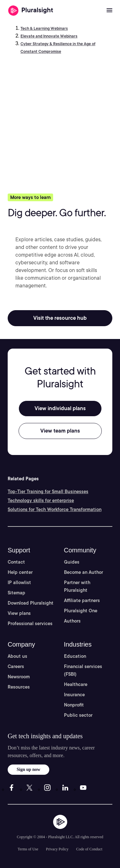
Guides (72, 562)
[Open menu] (109, 11)
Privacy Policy (57, 849)
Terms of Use (28, 849)
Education (75, 656)
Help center (20, 572)
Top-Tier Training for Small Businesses (48, 492)
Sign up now (28, 769)
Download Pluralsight (31, 603)
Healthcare (76, 684)
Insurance (74, 695)
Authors (72, 621)
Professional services (30, 624)
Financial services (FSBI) (83, 670)
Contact (16, 562)
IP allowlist (19, 583)
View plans (19, 613)
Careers (16, 666)
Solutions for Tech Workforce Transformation (55, 509)
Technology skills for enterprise (41, 500)
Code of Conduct (89, 849)
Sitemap (16, 593)
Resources (19, 687)
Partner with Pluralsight (77, 586)
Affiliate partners (82, 600)
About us (17, 656)
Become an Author (84, 572)
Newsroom (19, 677)
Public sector (78, 715)
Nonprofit (74, 705)
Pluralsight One (81, 611)
